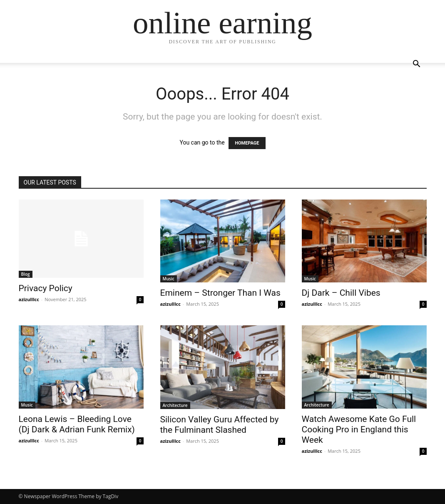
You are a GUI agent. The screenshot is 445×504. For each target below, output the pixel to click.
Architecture (175, 405)
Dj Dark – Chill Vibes (341, 293)
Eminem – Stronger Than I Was (220, 293)
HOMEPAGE (247, 143)
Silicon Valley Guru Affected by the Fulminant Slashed (220, 425)
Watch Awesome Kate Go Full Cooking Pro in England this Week (359, 429)
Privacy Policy (46, 288)
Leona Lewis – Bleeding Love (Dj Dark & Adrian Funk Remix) (77, 424)
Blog (26, 274)
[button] (417, 65)
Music (169, 279)
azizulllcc (29, 299)
